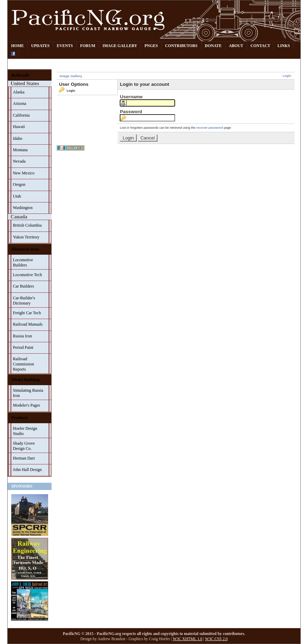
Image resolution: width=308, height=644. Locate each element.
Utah (17, 196)
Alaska (19, 92)
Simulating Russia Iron (28, 393)
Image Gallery (120, 46)
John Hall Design (27, 470)
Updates (40, 46)
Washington (23, 208)
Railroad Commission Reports (23, 364)
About (236, 46)
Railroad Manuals (28, 324)
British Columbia (27, 225)
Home (17, 46)
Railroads (20, 75)
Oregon (19, 184)
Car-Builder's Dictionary (24, 301)
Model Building (26, 380)
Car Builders (23, 286)
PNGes (151, 46)
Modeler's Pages (26, 405)
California (21, 115)
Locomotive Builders (23, 262)
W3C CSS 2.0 (216, 639)
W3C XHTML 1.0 (187, 639)
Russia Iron (22, 336)
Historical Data (25, 249)
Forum (88, 46)
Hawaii (19, 127)
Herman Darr (24, 458)
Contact (260, 46)
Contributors (181, 46)
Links (284, 46)
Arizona (20, 103)
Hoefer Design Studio (25, 431)
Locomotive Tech (27, 275)
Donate (213, 46)
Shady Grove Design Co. (24, 446)
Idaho (17, 138)
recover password (210, 128)
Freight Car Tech (27, 313)
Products (20, 418)
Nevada (19, 161)
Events (65, 46)
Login (287, 76)
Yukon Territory (26, 237)
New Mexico (24, 173)
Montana (20, 150)
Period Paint (23, 347)
